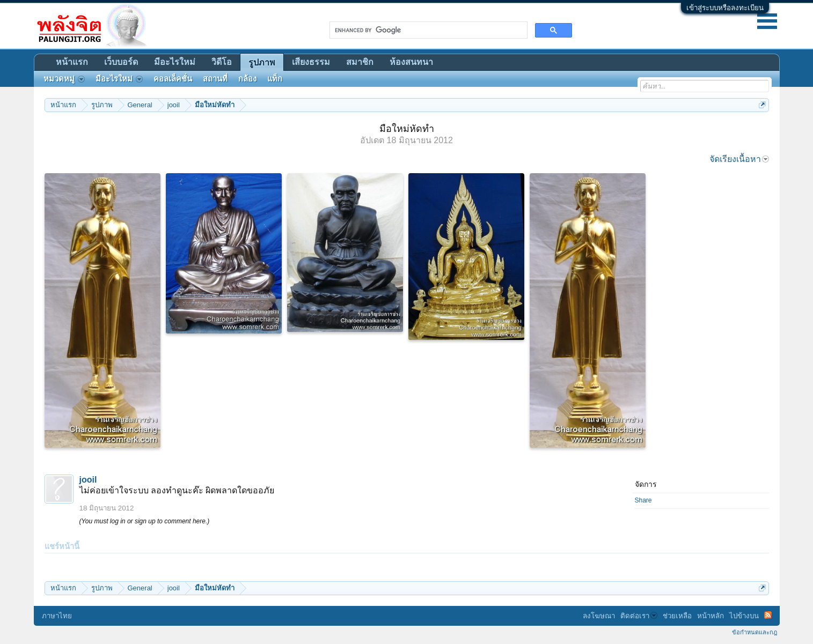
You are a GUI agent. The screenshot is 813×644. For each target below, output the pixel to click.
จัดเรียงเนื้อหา (739, 159)
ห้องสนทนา (411, 62)
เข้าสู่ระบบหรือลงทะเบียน (725, 8)
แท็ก (275, 79)
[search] (427, 30)
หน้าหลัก (711, 616)
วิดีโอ (222, 62)
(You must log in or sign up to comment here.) (145, 521)
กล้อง (247, 79)
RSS (768, 615)
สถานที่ (215, 79)
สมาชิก (360, 62)
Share (643, 500)
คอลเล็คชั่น (173, 79)
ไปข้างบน (744, 616)
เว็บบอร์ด (121, 62)
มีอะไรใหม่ (175, 62)
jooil (88, 480)
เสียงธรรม (311, 62)
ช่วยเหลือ (677, 616)
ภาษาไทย (57, 616)
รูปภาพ (262, 62)
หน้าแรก (72, 62)
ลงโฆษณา (599, 616)
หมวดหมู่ (64, 79)
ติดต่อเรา (639, 616)
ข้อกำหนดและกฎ (755, 632)
